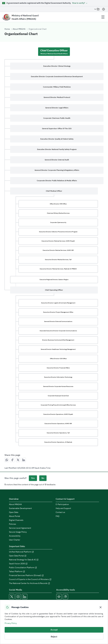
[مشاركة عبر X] (18, 460)
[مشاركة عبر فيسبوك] (12, 460)
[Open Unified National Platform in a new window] (31, 552)
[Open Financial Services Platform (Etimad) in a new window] (31, 576)
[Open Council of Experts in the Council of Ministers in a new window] (31, 579)
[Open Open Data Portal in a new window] (31, 556)
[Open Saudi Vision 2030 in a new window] (31, 564)
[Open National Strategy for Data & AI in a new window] (31, 560)
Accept (54, 630)
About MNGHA (19, 29)
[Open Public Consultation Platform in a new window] (31, 568)
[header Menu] (103, 17)
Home (7, 29)
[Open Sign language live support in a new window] (65, 597)
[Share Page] (97, 9)
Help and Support (63, 508)
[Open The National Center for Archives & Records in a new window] (31, 583)
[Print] (103, 9)
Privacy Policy (11, 623)
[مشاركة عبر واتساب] (7, 460)
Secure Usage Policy (18, 532)
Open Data (14, 512)
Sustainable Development (20, 508)
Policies (13, 524)
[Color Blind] (59, 597)
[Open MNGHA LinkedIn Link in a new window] (25, 597)
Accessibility (15, 536)
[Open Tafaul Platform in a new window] (31, 572)
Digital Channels (16, 520)
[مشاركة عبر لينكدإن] (24, 460)
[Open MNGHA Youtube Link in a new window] (18, 597)
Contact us (60, 512)
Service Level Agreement (20, 528)
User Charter (15, 540)
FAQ (58, 516)
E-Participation (62, 504)
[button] (80, 3)
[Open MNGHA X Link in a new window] (12, 597)
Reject (54, 637)
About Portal (14, 516)
